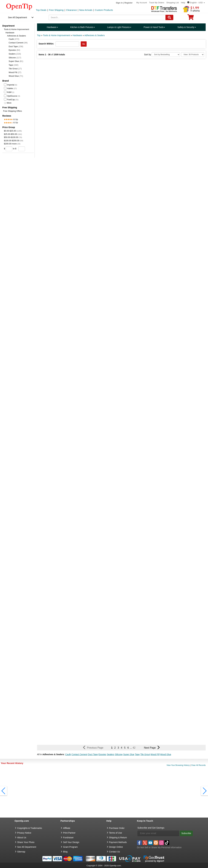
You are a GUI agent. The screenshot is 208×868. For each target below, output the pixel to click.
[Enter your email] (158, 833)
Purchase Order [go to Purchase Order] (117, 828)
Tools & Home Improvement (16, 29)
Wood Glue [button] (166, 754)
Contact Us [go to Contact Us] (115, 852)
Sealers (15, 54)
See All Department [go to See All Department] (27, 847)
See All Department (18, 17)
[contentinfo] (19, 6)
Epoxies (14, 50)
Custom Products (104, 10)
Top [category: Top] (39, 35)
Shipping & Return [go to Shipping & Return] (118, 838)
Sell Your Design (71, 842)
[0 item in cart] (191, 18)
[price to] (21, 149)
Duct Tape (16, 46)
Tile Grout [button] (145, 754)
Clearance (71, 10)
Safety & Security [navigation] (187, 27)
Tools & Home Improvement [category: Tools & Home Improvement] (57, 35)
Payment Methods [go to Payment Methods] (118, 842)
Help (183, 3)
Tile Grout (15, 69)
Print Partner (69, 833)
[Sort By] (166, 55)
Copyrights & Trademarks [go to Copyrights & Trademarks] (30, 828)
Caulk (14, 39)
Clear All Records (198, 765)
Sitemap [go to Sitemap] (21, 852)
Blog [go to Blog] (65, 852)
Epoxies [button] (102, 754)
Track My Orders (157, 3)
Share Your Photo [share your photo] (26, 842)
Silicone (15, 58)
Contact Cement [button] (79, 754)
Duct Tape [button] (93, 754)
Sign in (119, 3)
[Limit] (193, 55)
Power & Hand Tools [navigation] (154, 27)
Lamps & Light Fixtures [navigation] (119, 27)
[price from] (9, 149)
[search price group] (27, 149)
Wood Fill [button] (155, 754)
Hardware (10, 33)
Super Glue (16, 61)
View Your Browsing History (178, 765)
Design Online (116, 847)
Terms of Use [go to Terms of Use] (116, 833)
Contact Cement (18, 43)
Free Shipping (56, 10)
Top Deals (41, 10)
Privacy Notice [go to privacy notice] (24, 833)
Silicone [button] (119, 754)
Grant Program (70, 847)
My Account (142, 3)
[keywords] (107, 17)
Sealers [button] (111, 754)
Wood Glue (16, 76)
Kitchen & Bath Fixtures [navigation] (83, 27)
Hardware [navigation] (52, 27)
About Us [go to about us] (22, 838)
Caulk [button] (68, 754)
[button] (196, 3)
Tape (14, 65)
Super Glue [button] (129, 754)
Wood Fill (15, 72)
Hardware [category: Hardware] (77, 35)
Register (129, 3)
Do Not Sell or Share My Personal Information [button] (159, 847)
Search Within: (46, 44)
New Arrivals (86, 10)
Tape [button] (137, 754)
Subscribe (186, 833)
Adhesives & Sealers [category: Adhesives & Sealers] (95, 35)
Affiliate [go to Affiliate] (67, 828)
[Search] (169, 17)
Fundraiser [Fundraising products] (68, 838)
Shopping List (173, 3)
